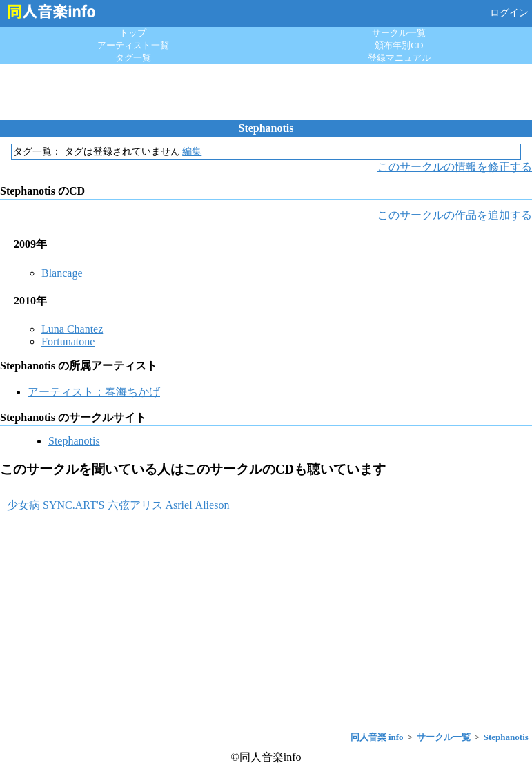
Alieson (213, 505)
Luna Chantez (72, 329)
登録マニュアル (399, 58)
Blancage (62, 273)
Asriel (179, 505)
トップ (133, 33)
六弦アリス (135, 505)
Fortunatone (68, 341)
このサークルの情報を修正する (455, 167)
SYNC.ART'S (74, 505)
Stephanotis (74, 441)
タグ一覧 (133, 58)
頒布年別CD (399, 45)
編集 (192, 152)
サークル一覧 (399, 33)
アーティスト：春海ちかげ (94, 392)
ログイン (509, 13)
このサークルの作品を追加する (455, 215)
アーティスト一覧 (133, 45)
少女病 (23, 505)
